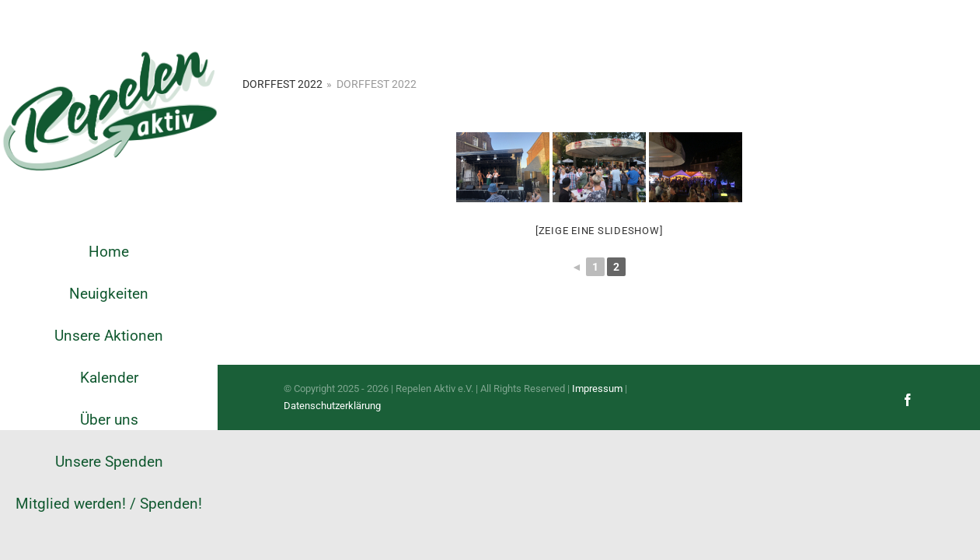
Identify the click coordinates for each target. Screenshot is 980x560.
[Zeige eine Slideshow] (599, 231)
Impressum (597, 388)
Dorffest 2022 (282, 84)
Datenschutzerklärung (332, 406)
